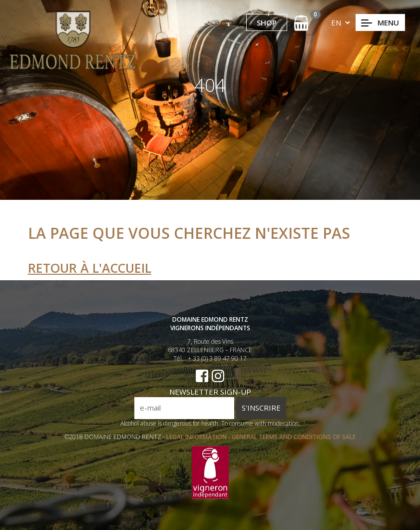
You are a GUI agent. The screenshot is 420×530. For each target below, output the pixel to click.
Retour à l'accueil (90, 268)
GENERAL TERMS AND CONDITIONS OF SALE (294, 437)
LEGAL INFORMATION (197, 437)
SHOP (267, 22)
